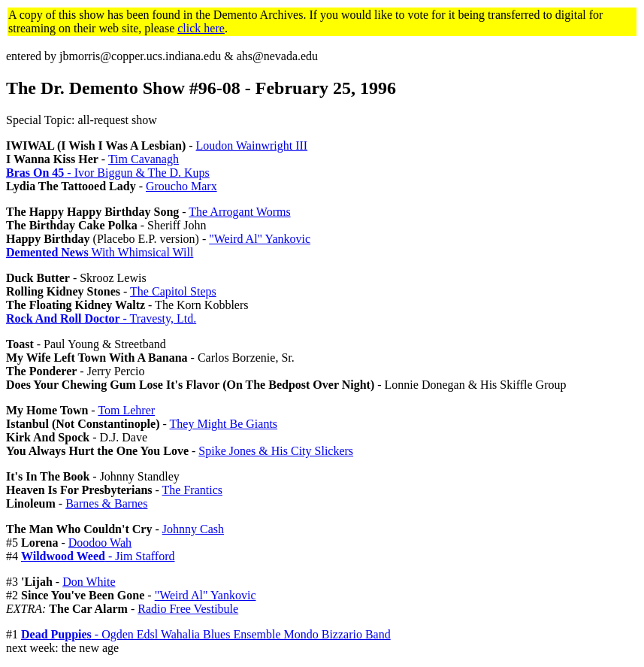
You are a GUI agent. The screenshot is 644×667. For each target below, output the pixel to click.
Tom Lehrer (126, 410)
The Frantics (192, 490)
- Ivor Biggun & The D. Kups (108, 173)
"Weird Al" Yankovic (260, 239)
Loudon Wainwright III (252, 146)
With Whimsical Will (100, 252)
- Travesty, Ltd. (101, 318)
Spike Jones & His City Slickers (276, 451)
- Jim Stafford (98, 556)
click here (201, 28)
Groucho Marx (181, 186)
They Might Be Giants (224, 424)
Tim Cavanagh (144, 159)
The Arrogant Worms (239, 212)
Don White (89, 582)
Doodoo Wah (100, 543)
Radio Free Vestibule (188, 609)
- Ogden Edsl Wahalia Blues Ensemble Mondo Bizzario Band (206, 634)
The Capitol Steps (173, 291)
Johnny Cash (193, 529)
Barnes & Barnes (106, 503)
